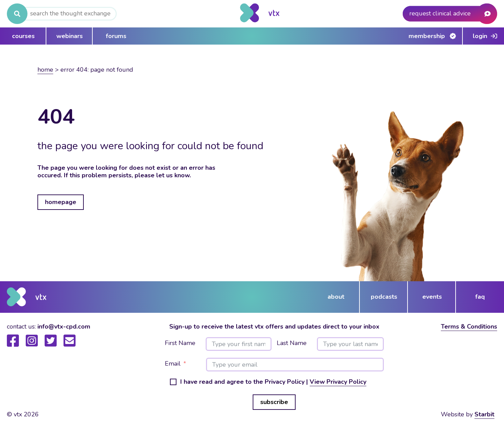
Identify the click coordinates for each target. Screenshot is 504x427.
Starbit (484, 414)
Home (45, 70)
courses (23, 36)
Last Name (292, 343)
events (432, 297)
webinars (70, 36)
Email (173, 364)
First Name (180, 343)
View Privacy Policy (338, 382)
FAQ (480, 297)
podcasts (384, 297)
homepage (61, 202)
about (336, 297)
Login (480, 36)
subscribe (274, 402)
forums (116, 36)
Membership (427, 36)
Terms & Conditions (469, 327)
